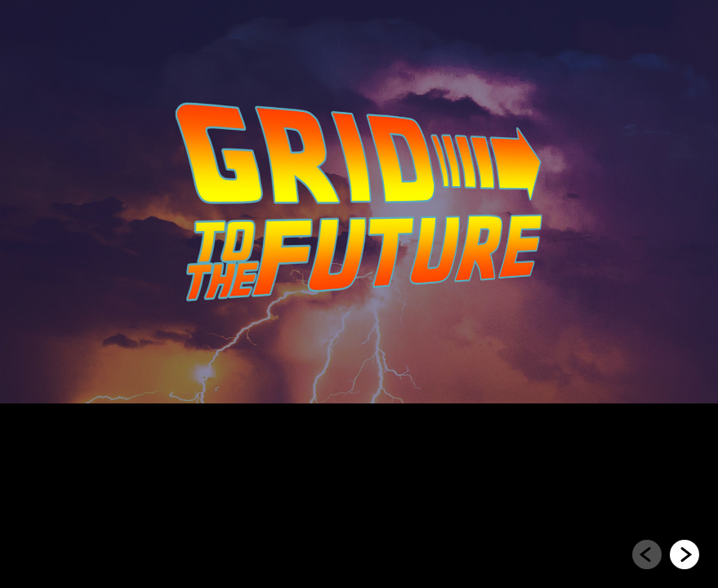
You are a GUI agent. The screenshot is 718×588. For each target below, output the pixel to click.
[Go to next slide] (685, 555)
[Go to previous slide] (647, 555)
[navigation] (666, 555)
